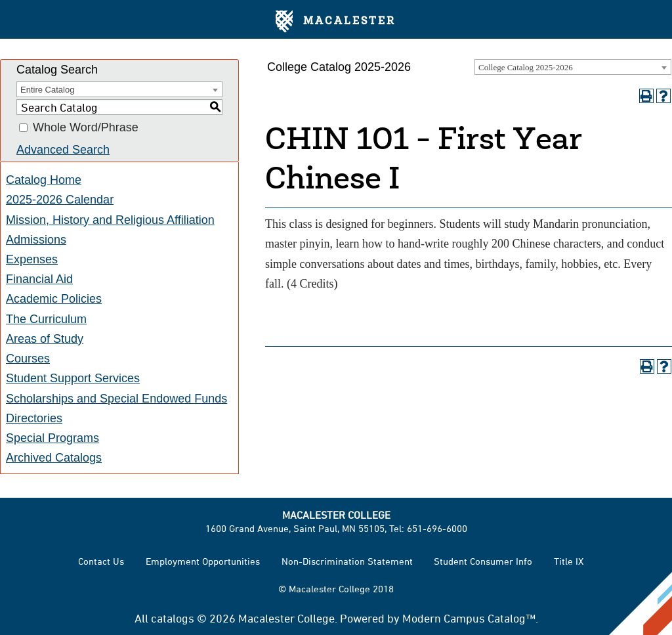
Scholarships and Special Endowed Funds (116, 399)
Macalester (336, 22)
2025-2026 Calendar (60, 200)
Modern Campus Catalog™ (469, 618)
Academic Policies (54, 299)
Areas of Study (45, 339)
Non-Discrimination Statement (347, 561)
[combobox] (573, 67)
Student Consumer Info (483, 561)
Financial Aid (39, 279)
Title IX (569, 561)
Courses (28, 359)
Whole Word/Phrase (86, 128)
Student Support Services (73, 378)
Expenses (32, 259)
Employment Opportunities (203, 561)
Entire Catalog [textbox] (47, 90)
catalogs (173, 618)
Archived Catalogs (54, 458)
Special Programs (52, 438)
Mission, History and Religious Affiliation (110, 220)
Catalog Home (44, 180)
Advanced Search (63, 150)
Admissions (36, 240)
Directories (34, 418)
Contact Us (101, 561)
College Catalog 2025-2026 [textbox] (526, 67)
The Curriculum (46, 319)
